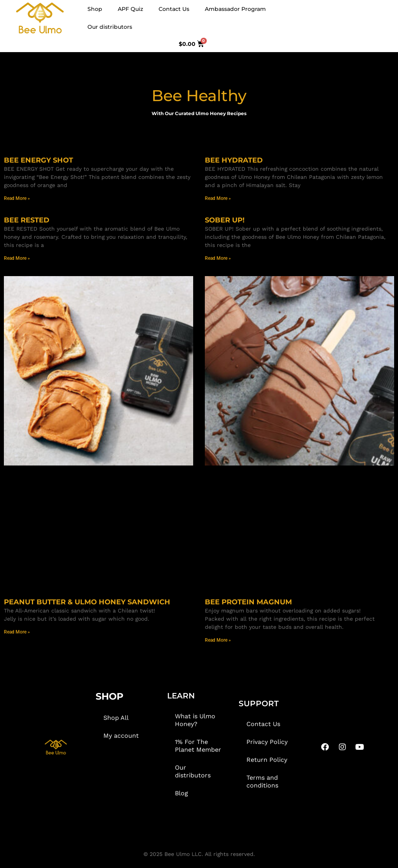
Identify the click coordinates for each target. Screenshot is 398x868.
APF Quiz (130, 9)
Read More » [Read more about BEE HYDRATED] (218, 198)
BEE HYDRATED (234, 160)
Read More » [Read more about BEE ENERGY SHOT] (17, 198)
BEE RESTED (27, 220)
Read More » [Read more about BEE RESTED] (17, 258)
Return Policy (267, 760)
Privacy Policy (267, 742)
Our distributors (110, 27)
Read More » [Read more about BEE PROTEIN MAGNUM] (218, 640)
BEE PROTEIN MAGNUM (248, 602)
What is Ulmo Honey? (195, 720)
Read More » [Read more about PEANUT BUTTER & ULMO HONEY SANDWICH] (17, 632)
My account (121, 736)
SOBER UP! (225, 220)
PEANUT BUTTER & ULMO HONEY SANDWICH (87, 602)
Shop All (116, 718)
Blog (182, 793)
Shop (95, 9)
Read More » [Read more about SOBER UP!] (218, 258)
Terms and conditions (262, 781)
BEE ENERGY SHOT (38, 160)
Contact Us (174, 9)
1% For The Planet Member (198, 746)
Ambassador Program (235, 9)
